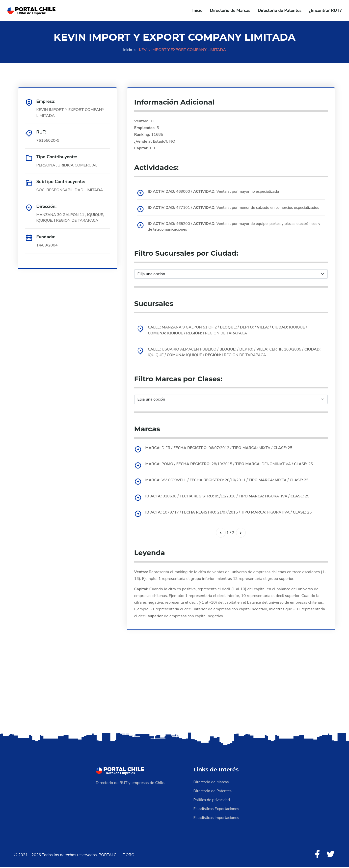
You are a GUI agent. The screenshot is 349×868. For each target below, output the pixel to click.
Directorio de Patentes (280, 11)
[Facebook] (317, 856)
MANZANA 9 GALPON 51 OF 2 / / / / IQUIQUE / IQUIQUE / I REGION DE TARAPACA (230, 330)
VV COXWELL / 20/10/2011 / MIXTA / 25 (229, 481)
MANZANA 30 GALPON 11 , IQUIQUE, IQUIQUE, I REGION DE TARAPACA (71, 218)
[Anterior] (221, 533)
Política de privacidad (212, 801)
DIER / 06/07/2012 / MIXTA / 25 (221, 448)
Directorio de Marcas (230, 11)
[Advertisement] (175, 693)
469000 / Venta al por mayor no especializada (215, 191)
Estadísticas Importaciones (217, 818)
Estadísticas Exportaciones (217, 810)
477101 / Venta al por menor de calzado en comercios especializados (236, 208)
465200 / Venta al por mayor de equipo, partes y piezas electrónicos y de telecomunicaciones (235, 227)
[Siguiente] (241, 533)
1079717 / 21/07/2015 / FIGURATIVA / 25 (231, 513)
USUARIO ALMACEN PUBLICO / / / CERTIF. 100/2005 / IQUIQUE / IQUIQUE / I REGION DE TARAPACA (228, 353)
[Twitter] (330, 856)
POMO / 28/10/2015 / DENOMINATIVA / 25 (232, 464)
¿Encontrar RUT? (325, 11)
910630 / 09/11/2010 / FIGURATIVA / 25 (230, 497)
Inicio (198, 11)
